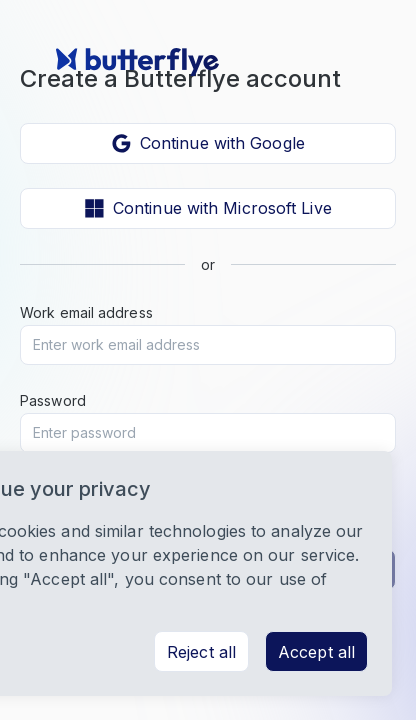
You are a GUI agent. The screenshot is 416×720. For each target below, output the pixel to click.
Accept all (316, 652)
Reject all (201, 652)
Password (53, 400)
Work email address (86, 312)
